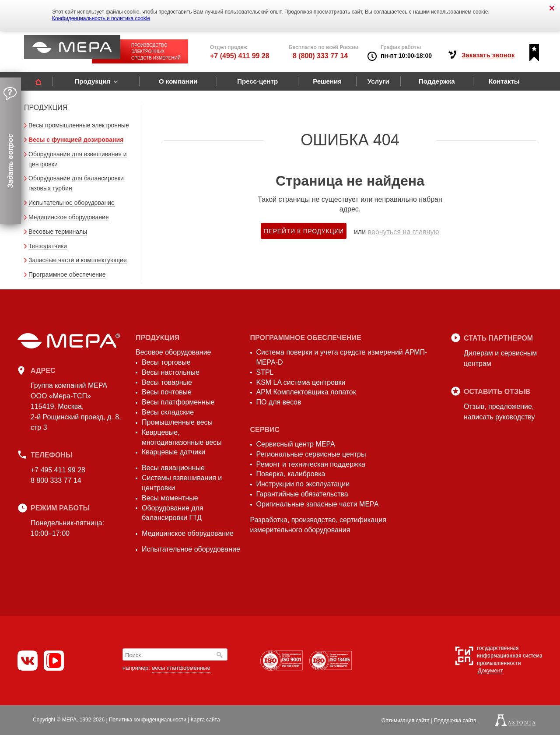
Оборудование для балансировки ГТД (173, 513)
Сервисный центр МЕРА (296, 444)
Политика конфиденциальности (148, 720)
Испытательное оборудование (72, 203)
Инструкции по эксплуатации (303, 484)
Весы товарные (167, 382)
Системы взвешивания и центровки (182, 483)
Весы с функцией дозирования (76, 140)
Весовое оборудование (173, 352)
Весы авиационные (173, 468)
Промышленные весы (177, 422)
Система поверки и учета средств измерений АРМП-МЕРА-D (342, 357)
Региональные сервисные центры (311, 454)
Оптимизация (406, 721)
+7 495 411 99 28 (58, 470)
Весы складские (168, 412)
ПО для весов (279, 402)
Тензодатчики (48, 246)
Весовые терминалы (58, 232)
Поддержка (437, 81)
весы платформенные (181, 668)
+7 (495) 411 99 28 (240, 56)
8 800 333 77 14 (56, 480)
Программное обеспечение (67, 274)
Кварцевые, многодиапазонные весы (182, 437)
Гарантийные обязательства (302, 494)
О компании (178, 81)
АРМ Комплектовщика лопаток (306, 392)
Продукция (92, 81)
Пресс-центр (257, 81)
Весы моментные (170, 498)
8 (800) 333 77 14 (320, 56)
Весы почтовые (167, 392)
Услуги (378, 81)
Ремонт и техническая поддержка (311, 464)
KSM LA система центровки (301, 382)
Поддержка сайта (455, 721)
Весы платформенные (178, 402)
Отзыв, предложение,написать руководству (499, 412)
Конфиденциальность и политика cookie (101, 18)
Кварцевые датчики (173, 452)
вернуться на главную (404, 232)
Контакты (504, 81)
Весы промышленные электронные (79, 125)
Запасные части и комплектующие (78, 260)
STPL (265, 372)
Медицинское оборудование (69, 217)
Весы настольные (171, 372)
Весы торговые (166, 362)
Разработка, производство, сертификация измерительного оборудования (318, 525)
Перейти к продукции (304, 231)
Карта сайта (205, 720)
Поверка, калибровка (291, 474)
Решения (327, 81)
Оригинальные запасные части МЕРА (318, 504)
